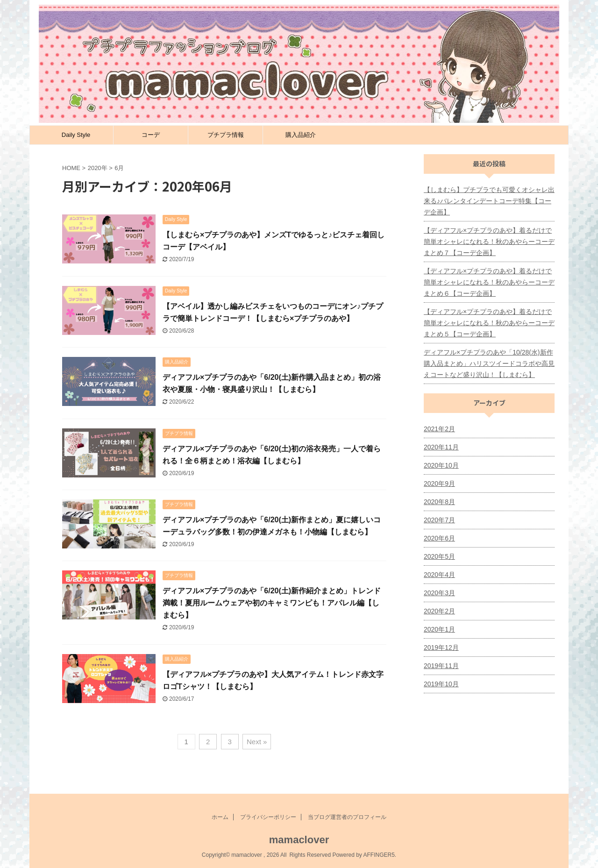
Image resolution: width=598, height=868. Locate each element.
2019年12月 (441, 647)
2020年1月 (439, 629)
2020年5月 (439, 556)
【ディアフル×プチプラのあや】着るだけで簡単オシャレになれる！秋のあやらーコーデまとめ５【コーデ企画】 (489, 323)
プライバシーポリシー (268, 817)
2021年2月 (439, 429)
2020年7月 (439, 520)
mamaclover (299, 840)
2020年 (98, 168)
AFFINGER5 (379, 855)
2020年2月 (439, 611)
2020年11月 (441, 447)
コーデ (151, 135)
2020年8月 (439, 502)
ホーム (220, 817)
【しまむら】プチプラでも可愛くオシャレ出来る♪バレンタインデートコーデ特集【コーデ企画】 (489, 201)
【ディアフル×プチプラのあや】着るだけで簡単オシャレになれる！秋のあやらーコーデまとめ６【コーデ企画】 (489, 282)
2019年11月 (441, 666)
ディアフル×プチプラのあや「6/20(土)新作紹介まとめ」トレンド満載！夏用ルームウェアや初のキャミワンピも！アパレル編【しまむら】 (272, 603)
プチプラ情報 (226, 135)
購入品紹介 (301, 135)
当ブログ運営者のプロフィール (347, 817)
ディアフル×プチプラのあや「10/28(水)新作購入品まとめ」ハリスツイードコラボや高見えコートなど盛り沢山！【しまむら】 (489, 363)
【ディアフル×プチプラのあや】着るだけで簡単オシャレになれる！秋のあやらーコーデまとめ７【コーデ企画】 (489, 242)
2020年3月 (439, 593)
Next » (257, 742)
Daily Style (76, 135)
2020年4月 (439, 575)
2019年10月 (441, 684)
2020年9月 (439, 484)
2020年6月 (439, 538)
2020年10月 (441, 465)
